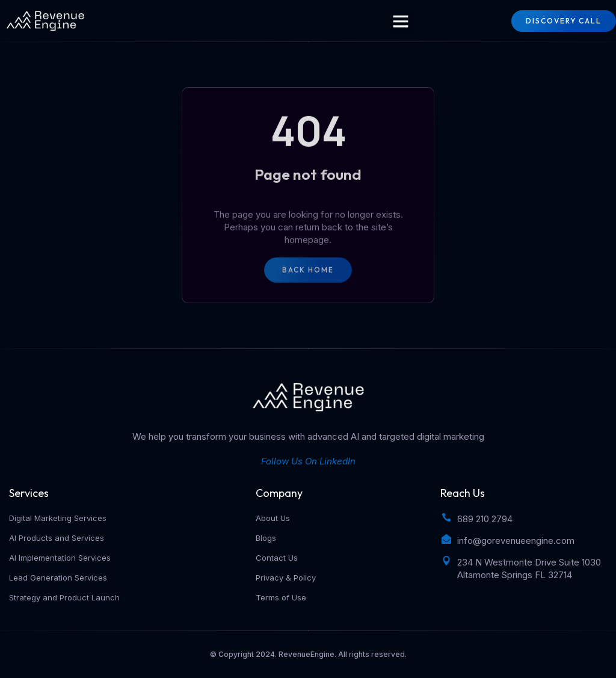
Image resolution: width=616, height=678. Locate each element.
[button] (401, 21)
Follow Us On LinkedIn (308, 461)
